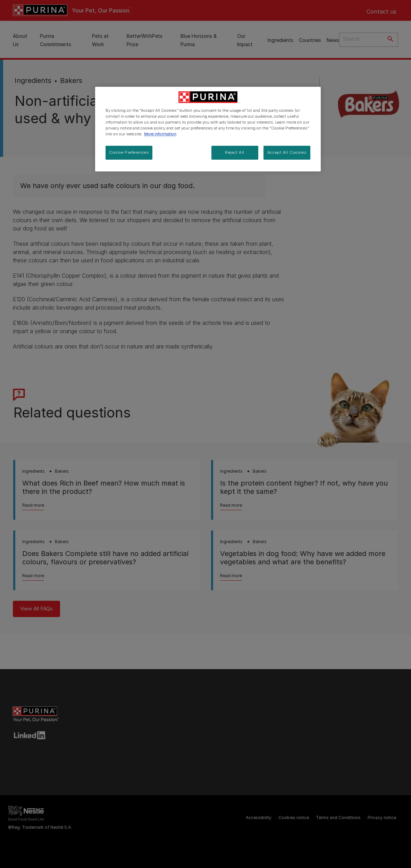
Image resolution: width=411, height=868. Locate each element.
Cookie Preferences (129, 152)
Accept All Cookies (287, 152)
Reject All (235, 152)
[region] (208, 129)
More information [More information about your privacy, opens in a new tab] (160, 134)
